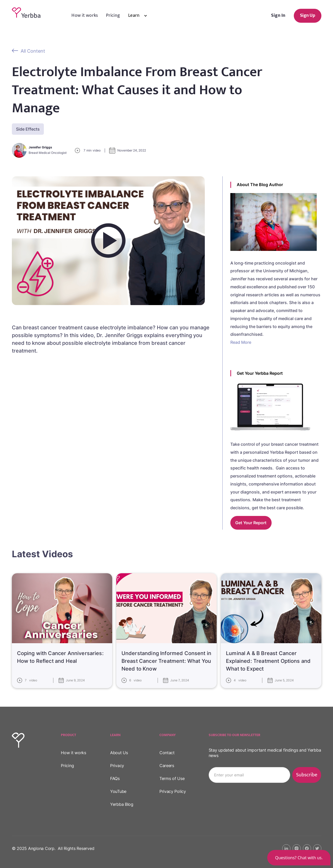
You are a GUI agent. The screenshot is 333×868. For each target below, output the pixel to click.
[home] (26, 13)
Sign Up (308, 15)
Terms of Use (172, 778)
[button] (142, 16)
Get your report (251, 523)
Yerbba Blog (122, 804)
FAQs (115, 778)
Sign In (278, 16)
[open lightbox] (108, 241)
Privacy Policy (173, 791)
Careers (167, 766)
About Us (119, 753)
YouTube (118, 791)
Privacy (117, 766)
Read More (241, 342)
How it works (85, 16)
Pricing (113, 16)
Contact (167, 753)
